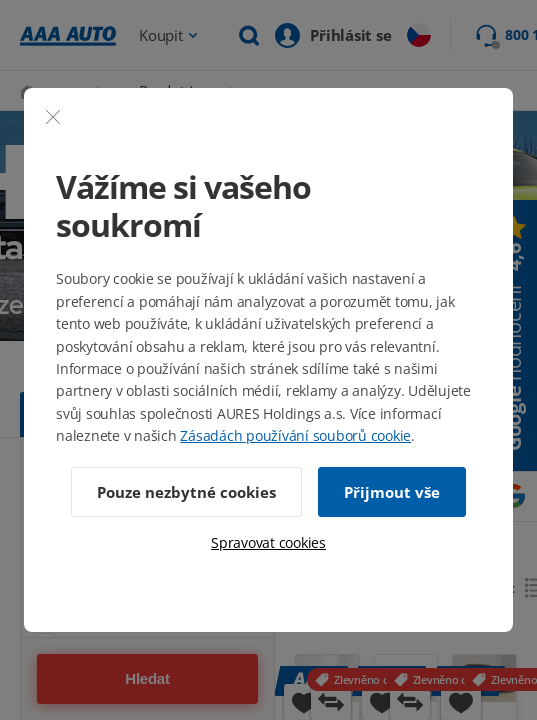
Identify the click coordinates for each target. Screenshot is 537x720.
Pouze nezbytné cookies (186, 492)
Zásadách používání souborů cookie (295, 435)
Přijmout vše (392, 492)
